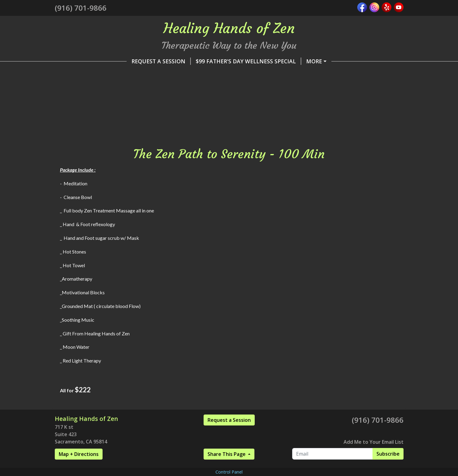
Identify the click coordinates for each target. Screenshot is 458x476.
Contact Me (77, 126)
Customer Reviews (341, 113)
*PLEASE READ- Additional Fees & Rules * (296, 61)
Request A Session (89, 61)
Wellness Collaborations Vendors (115, 100)
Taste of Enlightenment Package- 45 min (240, 100)
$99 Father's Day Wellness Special (177, 61)
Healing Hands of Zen (347, 74)
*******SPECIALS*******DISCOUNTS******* (223, 87)
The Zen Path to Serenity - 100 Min (253, 113)
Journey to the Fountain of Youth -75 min (127, 113)
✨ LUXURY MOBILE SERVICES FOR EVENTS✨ (244, 74)
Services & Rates (129, 87)
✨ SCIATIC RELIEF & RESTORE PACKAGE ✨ (118, 74)
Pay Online (79, 87)
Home (302, 87)
